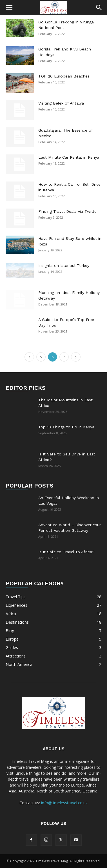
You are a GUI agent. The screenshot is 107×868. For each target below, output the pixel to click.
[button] (9, 8)
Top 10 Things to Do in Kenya (66, 427)
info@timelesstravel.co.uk (64, 803)
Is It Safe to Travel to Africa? (66, 552)
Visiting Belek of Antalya (61, 103)
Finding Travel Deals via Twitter (68, 211)
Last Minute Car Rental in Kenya (69, 157)
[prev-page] (29, 357)
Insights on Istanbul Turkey (64, 265)
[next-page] (76, 357)
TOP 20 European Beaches (64, 76)
